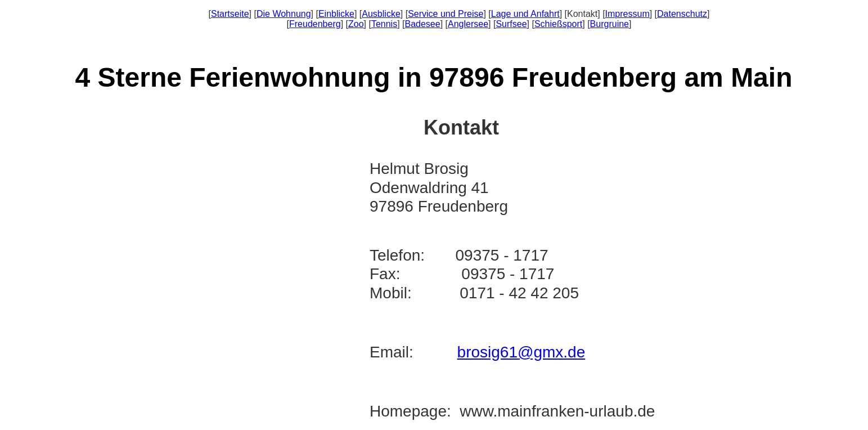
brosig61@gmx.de (521, 352)
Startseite (230, 14)
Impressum (628, 14)
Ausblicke (381, 14)
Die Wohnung (284, 14)
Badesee (423, 24)
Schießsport (558, 24)
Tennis (384, 24)
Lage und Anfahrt (525, 14)
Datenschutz (682, 14)
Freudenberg (315, 24)
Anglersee (468, 24)
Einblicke (336, 14)
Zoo (356, 24)
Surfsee (511, 24)
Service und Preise (446, 14)
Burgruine (610, 24)
